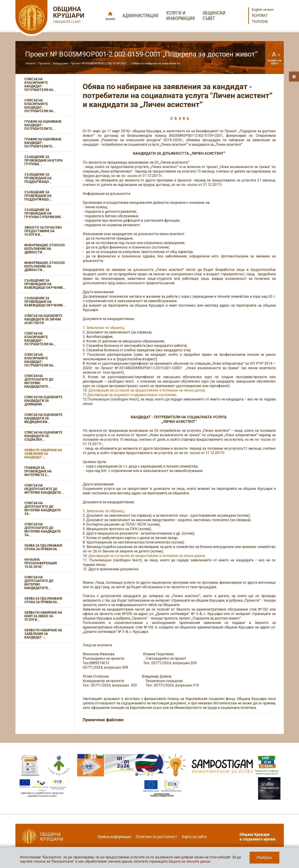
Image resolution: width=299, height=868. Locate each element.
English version (263, 10)
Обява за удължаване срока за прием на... (43, 547)
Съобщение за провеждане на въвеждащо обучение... (45, 284)
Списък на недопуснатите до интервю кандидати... (44, 489)
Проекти (44, 63)
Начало (110, 19)
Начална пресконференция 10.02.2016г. (41, 563)
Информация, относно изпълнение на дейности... (45, 249)
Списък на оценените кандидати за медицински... (43, 418)
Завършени (60, 63)
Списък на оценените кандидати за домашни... (43, 401)
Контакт (260, 16)
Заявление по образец (105, 328)
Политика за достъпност (157, 837)
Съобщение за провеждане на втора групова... (43, 160)
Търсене (260, 22)
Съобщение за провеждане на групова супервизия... (44, 213)
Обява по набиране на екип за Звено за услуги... (43, 616)
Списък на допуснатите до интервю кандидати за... (42, 508)
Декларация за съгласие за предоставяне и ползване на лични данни (146, 390)
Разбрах (264, 857)
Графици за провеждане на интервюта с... (38, 471)
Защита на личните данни (189, 861)
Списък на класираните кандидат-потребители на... (40, 84)
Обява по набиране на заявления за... (157, 63)
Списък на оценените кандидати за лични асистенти (43, 319)
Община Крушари (68, 16)
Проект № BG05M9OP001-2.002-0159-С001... (100, 63)
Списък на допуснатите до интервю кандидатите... (39, 381)
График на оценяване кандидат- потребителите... (43, 125)
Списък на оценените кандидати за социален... (43, 436)
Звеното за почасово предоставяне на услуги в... (43, 231)
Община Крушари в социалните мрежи (257, 837)
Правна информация (114, 837)
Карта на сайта (194, 837)
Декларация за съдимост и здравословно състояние (132, 395)
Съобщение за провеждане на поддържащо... (38, 178)
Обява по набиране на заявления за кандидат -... (43, 454)
